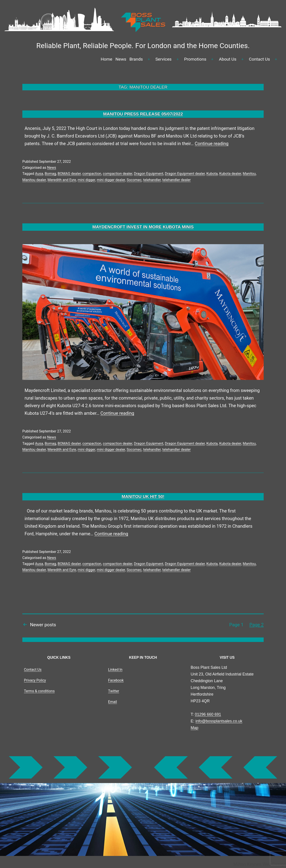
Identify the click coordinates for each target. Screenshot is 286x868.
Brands (136, 59)
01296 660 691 (208, 714)
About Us (228, 59)
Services (163, 59)
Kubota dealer (230, 174)
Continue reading (212, 144)
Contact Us (259, 59)
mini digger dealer (111, 180)
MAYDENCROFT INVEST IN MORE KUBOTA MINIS (143, 227)
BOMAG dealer (69, 174)
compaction (92, 174)
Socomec (134, 180)
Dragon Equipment (149, 174)
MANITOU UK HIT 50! (143, 496)
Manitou (249, 174)
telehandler (152, 180)
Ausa (39, 174)
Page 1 (236, 625)
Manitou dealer (34, 180)
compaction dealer (118, 174)
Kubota (212, 174)
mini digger (86, 180)
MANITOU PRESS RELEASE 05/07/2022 (143, 114)
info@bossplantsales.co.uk (219, 721)
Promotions (195, 59)
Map (194, 728)
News (121, 59)
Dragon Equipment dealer (185, 174)
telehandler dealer (176, 180)
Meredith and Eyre (62, 180)
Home (107, 59)
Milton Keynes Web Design (260, 864)
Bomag (50, 174)
